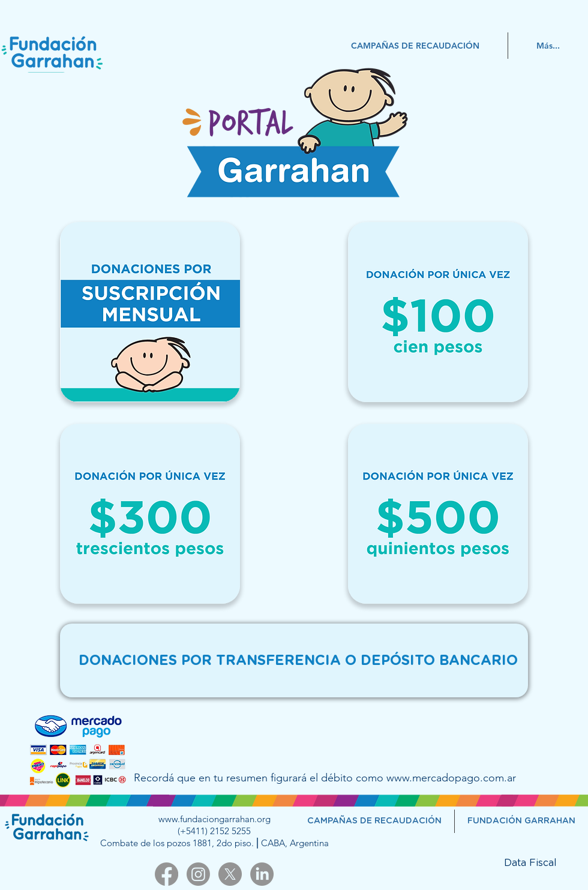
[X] (230, 874)
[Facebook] (166, 874)
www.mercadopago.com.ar (451, 778)
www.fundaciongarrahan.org (214, 819)
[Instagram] (198, 874)
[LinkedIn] (262, 874)
